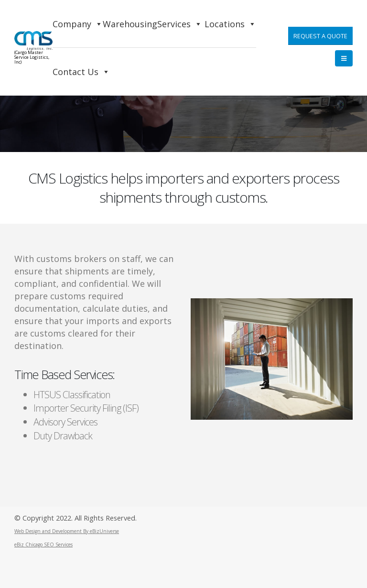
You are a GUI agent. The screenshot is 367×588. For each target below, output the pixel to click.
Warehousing (130, 24)
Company (78, 24)
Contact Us (81, 72)
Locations (230, 24)
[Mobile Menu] (344, 58)
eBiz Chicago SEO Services (43, 544)
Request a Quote (320, 36)
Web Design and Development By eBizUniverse (67, 531)
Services (180, 24)
